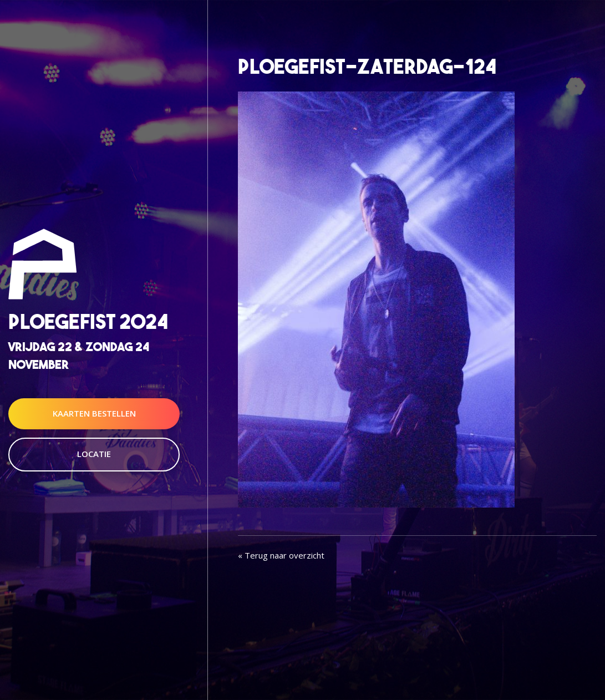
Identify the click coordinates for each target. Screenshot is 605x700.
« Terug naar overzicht (281, 555)
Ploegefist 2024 (88, 322)
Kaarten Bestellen (94, 413)
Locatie (94, 454)
